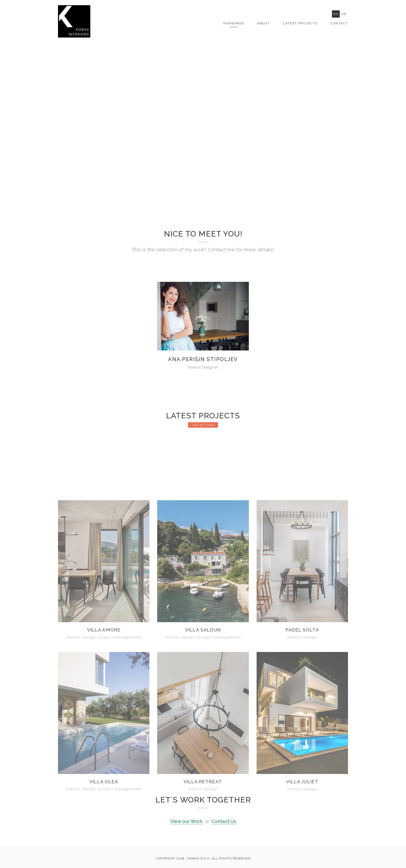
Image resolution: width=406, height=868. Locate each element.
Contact (339, 23)
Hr (344, 14)
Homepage (234, 23)
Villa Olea (104, 862)
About (264, 23)
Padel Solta (302, 710)
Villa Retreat (203, 862)
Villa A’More (104, 710)
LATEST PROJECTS (300, 23)
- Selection (202, 425)
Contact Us (224, 821)
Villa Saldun (203, 710)
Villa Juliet (302, 862)
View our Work (186, 821)
